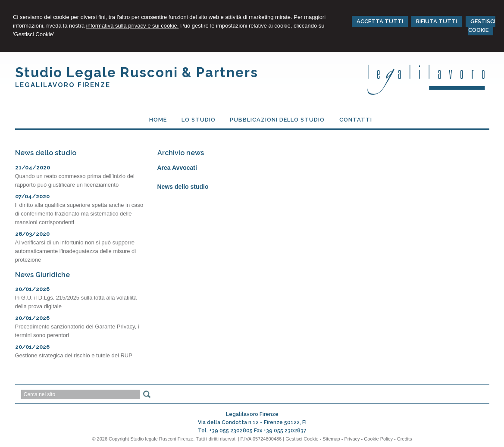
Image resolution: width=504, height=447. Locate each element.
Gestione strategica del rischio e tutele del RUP (74, 355)
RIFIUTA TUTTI (437, 21)
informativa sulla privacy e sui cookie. (133, 26)
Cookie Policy (378, 439)
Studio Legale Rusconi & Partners (137, 72)
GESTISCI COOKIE (482, 26)
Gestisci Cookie (302, 439)
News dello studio (183, 187)
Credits (405, 439)
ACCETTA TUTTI (380, 21)
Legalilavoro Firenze (63, 85)
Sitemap (331, 439)
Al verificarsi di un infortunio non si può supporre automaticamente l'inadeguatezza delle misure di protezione (76, 251)
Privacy (352, 439)
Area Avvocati (177, 168)
